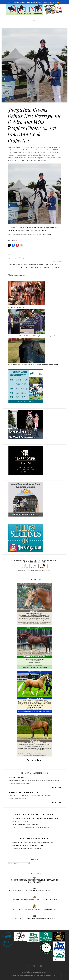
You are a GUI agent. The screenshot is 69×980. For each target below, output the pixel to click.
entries (33, 264)
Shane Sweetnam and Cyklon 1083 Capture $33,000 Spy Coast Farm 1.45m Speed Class (32, 336)
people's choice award (28, 267)
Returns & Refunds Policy (28, 975)
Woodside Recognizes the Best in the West (26, 824)
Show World (35, 96)
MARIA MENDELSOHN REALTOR (24, 792)
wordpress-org (57, 267)
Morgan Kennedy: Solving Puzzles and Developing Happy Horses (33, 842)
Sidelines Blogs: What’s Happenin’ (35, 814)
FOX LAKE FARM (16, 777)
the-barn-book (47, 267)
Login (56, 975)
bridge (21, 264)
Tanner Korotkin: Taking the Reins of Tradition (27, 849)
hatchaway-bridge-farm (43, 264)
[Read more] (56, 787)
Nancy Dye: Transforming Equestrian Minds (34, 918)
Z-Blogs (41, 96)
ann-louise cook (14, 264)
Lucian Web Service (48, 975)
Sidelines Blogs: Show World (36, 838)
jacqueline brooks (56, 264)
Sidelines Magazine (42, 972)
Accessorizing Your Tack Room (16, 307)
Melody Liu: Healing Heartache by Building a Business (29, 845)
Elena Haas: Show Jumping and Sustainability (35, 910)
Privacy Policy (16, 975)
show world (39, 267)
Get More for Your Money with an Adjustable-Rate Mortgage (31, 828)
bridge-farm (27, 264)
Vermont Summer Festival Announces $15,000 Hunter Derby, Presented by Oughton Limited (33, 365)
